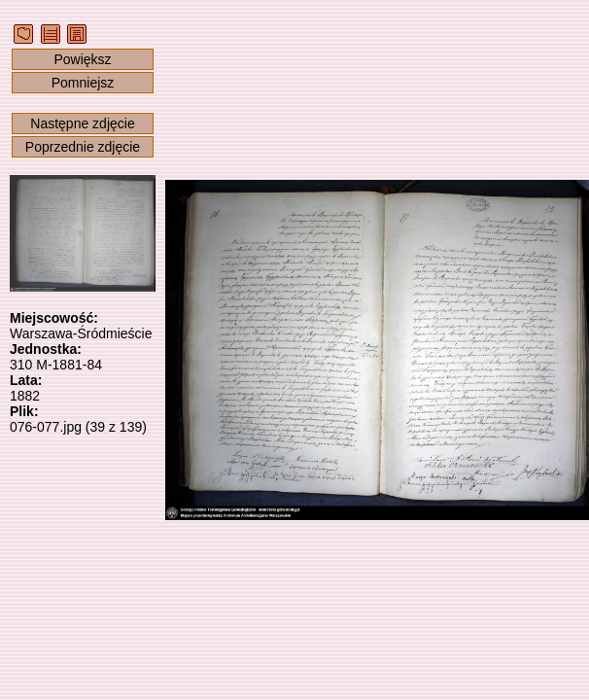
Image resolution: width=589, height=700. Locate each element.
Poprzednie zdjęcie (83, 147)
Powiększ (82, 59)
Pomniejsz (83, 83)
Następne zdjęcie (82, 123)
